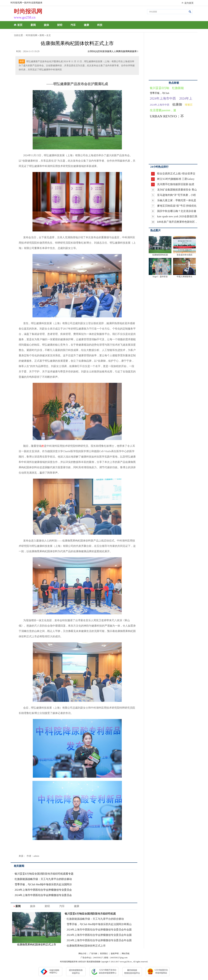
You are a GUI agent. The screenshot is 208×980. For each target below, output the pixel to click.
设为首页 (189, 3)
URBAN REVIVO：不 (167, 116)
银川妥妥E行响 (159, 88)
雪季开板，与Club (159, 93)
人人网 (115, 51)
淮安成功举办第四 (184, 255)
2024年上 (186, 98)
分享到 (91, 51)
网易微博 (132, 51)
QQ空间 (98, 51)
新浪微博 (107, 51)
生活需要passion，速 (163, 110)
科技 (100, 25)
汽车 (73, 25)
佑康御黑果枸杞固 (160, 255)
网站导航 (126, 954)
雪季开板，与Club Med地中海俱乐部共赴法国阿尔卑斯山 (99, 924)
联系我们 (104, 954)
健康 (86, 25)
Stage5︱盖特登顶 (160, 277)
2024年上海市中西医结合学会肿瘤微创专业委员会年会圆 (99, 930)
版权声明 (115, 954)
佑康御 (177, 104)
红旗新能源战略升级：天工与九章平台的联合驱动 (43, 879)
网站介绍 (82, 954)
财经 (60, 25)
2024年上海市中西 (163, 98)
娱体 (46, 25)
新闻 (33, 25)
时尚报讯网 (32, 35)
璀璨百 (189, 105)
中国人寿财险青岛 (184, 277)
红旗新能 (178, 88)
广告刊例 (93, 954)
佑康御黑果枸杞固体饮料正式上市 (86, 946)
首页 (20, 25)
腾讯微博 (123, 51)
